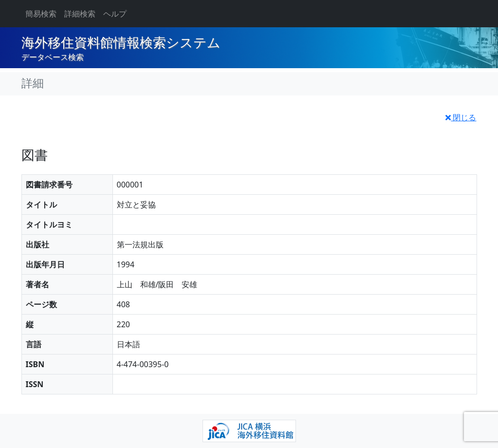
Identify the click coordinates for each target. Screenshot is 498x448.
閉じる (461, 117)
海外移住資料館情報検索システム (121, 43)
